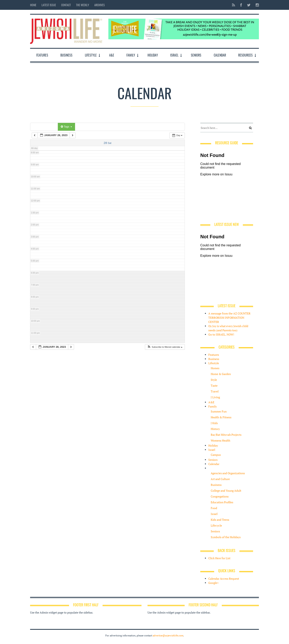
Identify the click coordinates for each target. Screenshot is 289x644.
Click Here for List (219, 558)
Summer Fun (219, 411)
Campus (216, 455)
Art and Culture (220, 479)
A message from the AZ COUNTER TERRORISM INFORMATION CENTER (229, 318)
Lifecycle (216, 525)
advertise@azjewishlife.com (168, 635)
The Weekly (83, 5)
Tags (66, 127)
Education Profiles (222, 502)
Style (214, 380)
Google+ (213, 583)
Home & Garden (221, 374)
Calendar (220, 55)
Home (33, 5)
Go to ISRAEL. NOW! (221, 334)
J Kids (214, 423)
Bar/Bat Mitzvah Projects (226, 435)
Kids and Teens (220, 520)
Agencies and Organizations (228, 473)
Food (214, 508)
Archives (100, 5)
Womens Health (220, 440)
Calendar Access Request (224, 579)
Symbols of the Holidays (226, 537)
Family (131, 55)
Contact (66, 5)
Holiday (153, 55)
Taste (214, 386)
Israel (174, 55)
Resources (245, 55)
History (215, 429)
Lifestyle (91, 55)
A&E (112, 55)
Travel (215, 391)
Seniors (196, 55)
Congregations (220, 496)
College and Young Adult (226, 491)
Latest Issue (49, 5)
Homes (215, 368)
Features (42, 55)
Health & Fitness (221, 417)
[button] (165, 347)
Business (66, 55)
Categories (45, 127)
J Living (215, 397)
